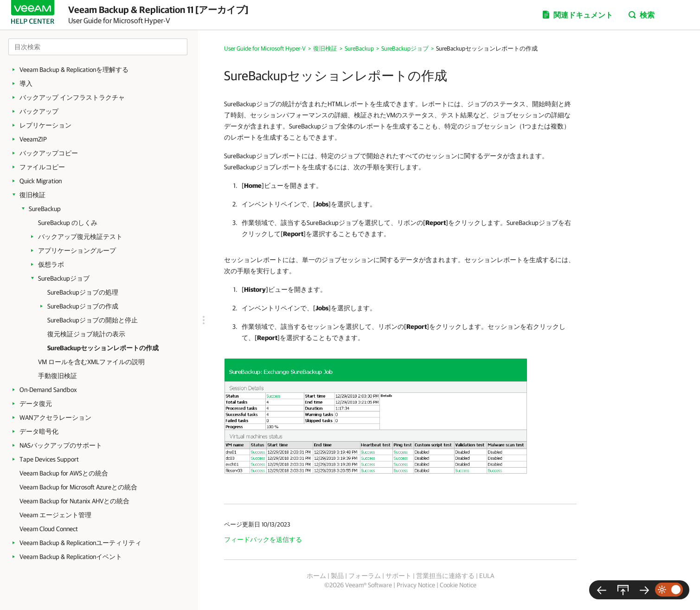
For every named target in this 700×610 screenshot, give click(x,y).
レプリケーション (45, 125)
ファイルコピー (42, 167)
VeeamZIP (33, 139)
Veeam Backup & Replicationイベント (71, 557)
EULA (487, 576)
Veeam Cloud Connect (49, 529)
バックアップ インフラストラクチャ (72, 97)
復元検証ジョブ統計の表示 (86, 334)
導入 (26, 83)
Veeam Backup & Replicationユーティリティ (80, 543)
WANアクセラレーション (55, 417)
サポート (398, 576)
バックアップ (39, 111)
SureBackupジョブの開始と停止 (93, 320)
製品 (337, 576)
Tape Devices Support (49, 459)
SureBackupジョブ (64, 278)
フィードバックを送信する (263, 539)
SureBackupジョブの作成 (83, 306)
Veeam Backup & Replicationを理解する (74, 70)
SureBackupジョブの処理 (83, 292)
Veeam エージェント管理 (55, 515)
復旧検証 (32, 195)
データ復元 (36, 404)
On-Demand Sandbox (48, 390)
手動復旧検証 (58, 376)
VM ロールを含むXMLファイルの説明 (91, 362)
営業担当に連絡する (445, 576)
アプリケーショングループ (77, 250)
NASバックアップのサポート (61, 445)
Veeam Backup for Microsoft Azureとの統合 (78, 487)
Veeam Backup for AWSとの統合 (64, 473)
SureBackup (45, 209)
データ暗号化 (39, 431)
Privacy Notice (416, 585)
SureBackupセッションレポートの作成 (103, 348)
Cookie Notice (458, 585)
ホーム (316, 576)
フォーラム (365, 576)
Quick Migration (41, 181)
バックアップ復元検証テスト (80, 237)
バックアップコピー (49, 153)
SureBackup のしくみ (68, 223)
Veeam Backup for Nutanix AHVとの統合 (74, 501)
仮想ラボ (51, 264)
